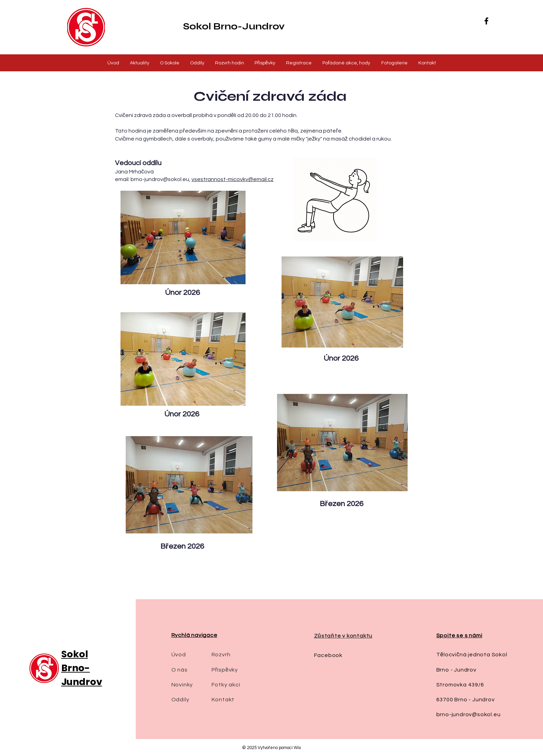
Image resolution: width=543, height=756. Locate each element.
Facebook (328, 655)
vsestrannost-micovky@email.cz (233, 179)
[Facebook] (486, 21)
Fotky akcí (226, 685)
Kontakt (223, 700)
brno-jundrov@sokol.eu (160, 179)
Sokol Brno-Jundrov (234, 26)
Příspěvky (225, 670)
